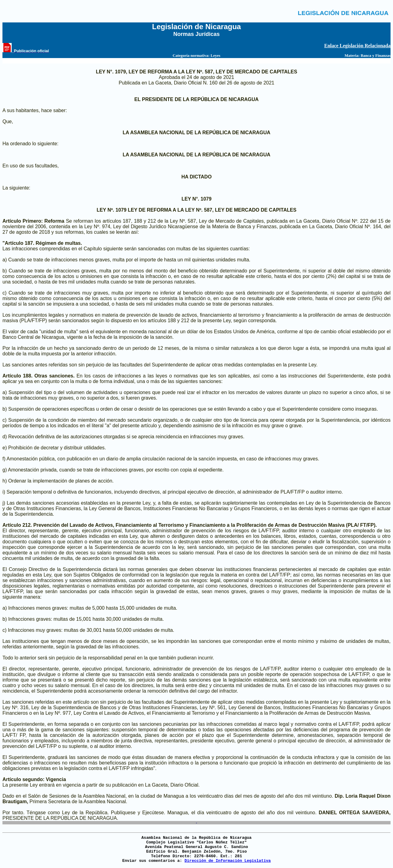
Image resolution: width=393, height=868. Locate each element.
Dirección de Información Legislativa (228, 861)
